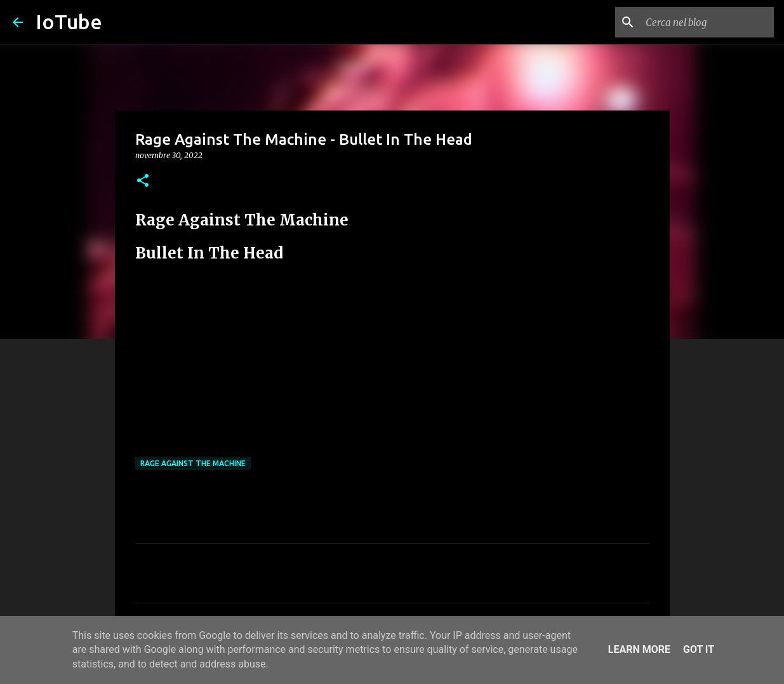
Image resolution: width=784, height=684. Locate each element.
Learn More (639, 649)
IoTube (69, 22)
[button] (143, 181)
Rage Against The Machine (193, 463)
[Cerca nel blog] (707, 22)
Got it (699, 649)
